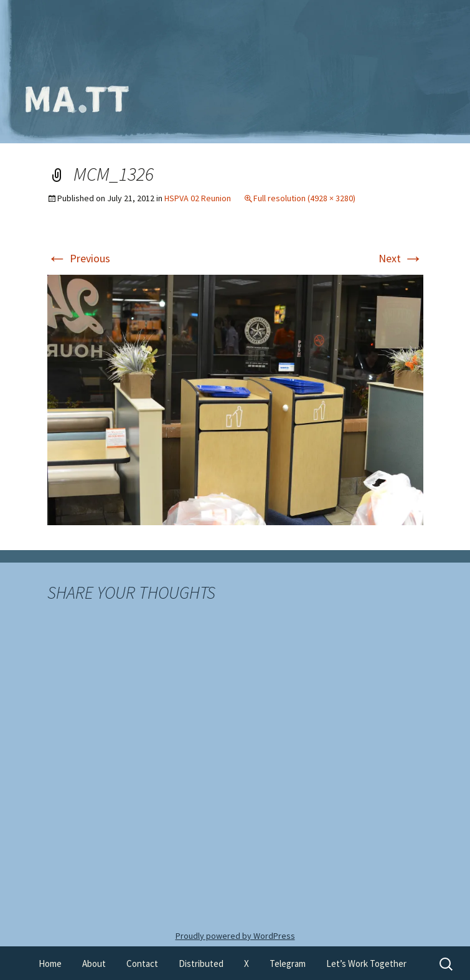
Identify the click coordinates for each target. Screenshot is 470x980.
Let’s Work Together (366, 963)
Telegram (288, 963)
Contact (142, 963)
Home (50, 963)
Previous (79, 258)
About (94, 963)
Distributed (201, 963)
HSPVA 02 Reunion (198, 198)
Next (401, 258)
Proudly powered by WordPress (235, 936)
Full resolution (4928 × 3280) (304, 198)
